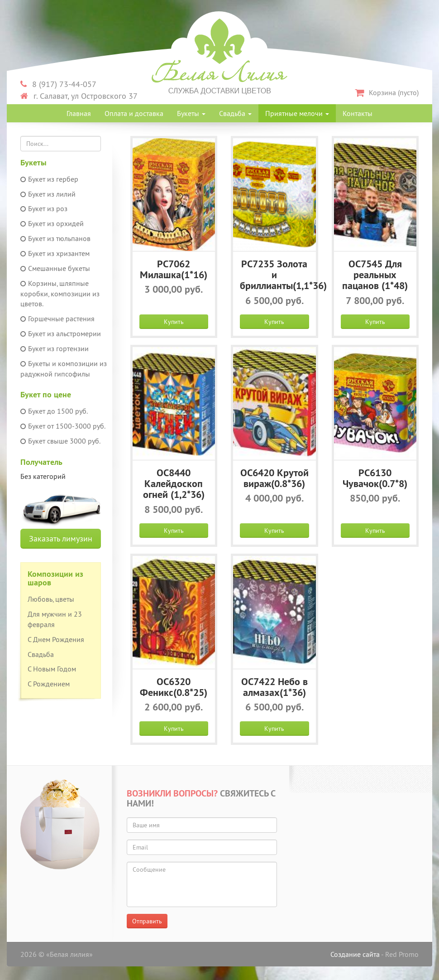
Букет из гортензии (55, 348)
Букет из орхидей (52, 223)
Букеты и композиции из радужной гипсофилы (64, 369)
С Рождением (49, 684)
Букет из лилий (48, 194)
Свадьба (235, 113)
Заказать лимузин (61, 538)
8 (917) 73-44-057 (58, 84)
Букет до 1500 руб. (54, 411)
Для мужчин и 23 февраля (55, 619)
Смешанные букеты (55, 268)
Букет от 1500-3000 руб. (63, 426)
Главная (79, 113)
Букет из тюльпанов (55, 238)
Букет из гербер (49, 179)
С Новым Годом (52, 669)
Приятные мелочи (297, 113)
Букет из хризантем (55, 253)
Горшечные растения (57, 319)
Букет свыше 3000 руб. (60, 441)
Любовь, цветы (51, 599)
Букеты (191, 113)
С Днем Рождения (56, 639)
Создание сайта (355, 954)
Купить (174, 322)
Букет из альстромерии (61, 333)
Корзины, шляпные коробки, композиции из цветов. (60, 294)
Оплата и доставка (134, 113)
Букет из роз (44, 208)
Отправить (147, 921)
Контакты (358, 113)
